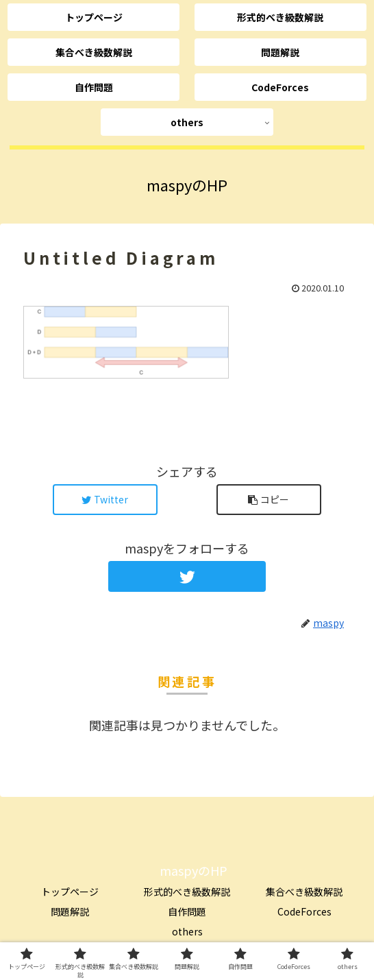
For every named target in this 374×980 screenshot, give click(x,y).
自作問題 (187, 911)
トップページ (70, 892)
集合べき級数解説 (304, 892)
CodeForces (304, 911)
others (187, 931)
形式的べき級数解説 (187, 892)
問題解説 (70, 911)
